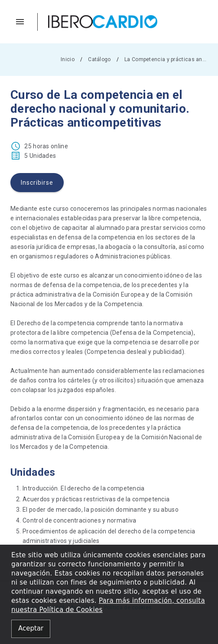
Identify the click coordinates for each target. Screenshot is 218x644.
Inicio (68, 59)
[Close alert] (31, 629)
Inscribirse (37, 183)
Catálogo (99, 59)
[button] (24, 22)
